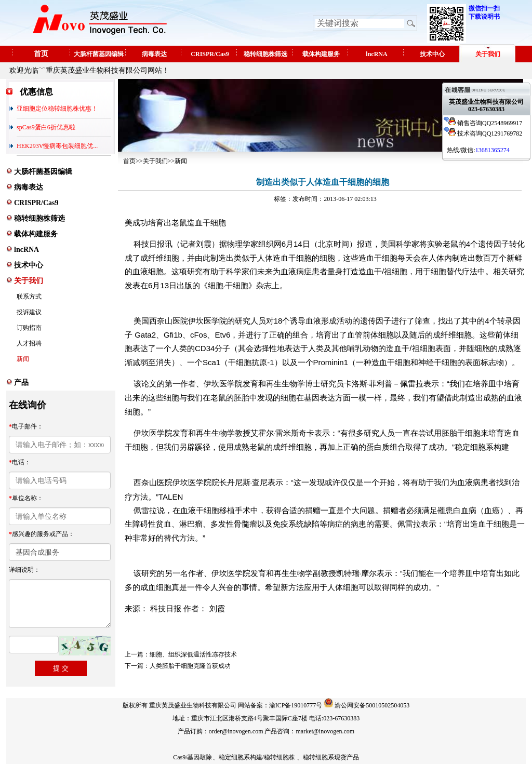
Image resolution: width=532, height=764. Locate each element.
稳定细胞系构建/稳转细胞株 (257, 757)
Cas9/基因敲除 (192, 757)
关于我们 (488, 54)
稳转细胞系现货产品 (331, 757)
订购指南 (29, 328)
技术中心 (432, 54)
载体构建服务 (321, 54)
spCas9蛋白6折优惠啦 (46, 127)
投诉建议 (29, 312)
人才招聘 (29, 343)
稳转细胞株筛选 (265, 54)
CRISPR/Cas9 (210, 54)
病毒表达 (154, 54)
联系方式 (29, 297)
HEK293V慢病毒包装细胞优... (57, 146)
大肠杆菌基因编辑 (99, 54)
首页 (41, 54)
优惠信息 (36, 92)
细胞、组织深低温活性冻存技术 (193, 654)
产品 (21, 383)
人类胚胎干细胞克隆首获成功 (190, 666)
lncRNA (376, 54)
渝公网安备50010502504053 (372, 705)
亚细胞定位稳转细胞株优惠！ (57, 109)
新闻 (23, 359)
